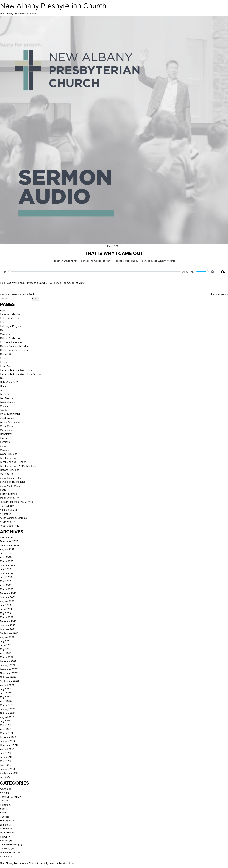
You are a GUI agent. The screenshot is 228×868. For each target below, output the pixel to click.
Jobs (3, 390)
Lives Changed (8, 402)
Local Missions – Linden (13, 462)
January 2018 (7, 769)
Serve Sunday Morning (13, 482)
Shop (3, 490)
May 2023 (6, 581)
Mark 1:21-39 (132, 261)
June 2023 (6, 577)
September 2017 (9, 773)
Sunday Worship (166, 261)
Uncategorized (8, 853)
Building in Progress (11, 326)
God (2, 817)
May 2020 (6, 697)
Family (3, 813)
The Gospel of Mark (100, 261)
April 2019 (6, 729)
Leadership (6, 394)
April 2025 (6, 557)
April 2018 (6, 765)
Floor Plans (6, 366)
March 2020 (7, 705)
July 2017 (5, 777)
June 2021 (6, 645)
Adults (3, 410)
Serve (3, 446)
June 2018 (6, 757)
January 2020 (8, 709)
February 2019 (8, 737)
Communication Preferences (16, 350)
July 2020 (6, 689)
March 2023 (7, 589)
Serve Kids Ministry (11, 478)
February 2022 (8, 621)
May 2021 (5, 649)
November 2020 (9, 673)
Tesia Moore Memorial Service (16, 502)
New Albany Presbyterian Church (53, 6)
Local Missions (8, 458)
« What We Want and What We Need (20, 294)
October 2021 (8, 629)
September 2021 (9, 633)
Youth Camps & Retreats (13, 518)
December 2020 (9, 669)
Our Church (7, 474)
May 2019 (5, 725)
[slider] (95, 272)
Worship (4, 857)
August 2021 (7, 637)
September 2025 (9, 546)
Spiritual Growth (9, 845)
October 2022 (8, 597)
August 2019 (7, 717)
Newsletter (6, 434)
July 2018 (5, 753)
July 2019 (5, 721)
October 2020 (8, 677)
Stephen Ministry (9, 498)
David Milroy (71, 261)
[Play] (5, 272)
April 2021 (6, 653)
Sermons (5, 442)
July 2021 (5, 641)
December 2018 (9, 745)
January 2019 (7, 741)
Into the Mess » (220, 294)
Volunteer (5, 514)
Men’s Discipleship (10, 414)
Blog (2, 322)
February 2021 (8, 661)
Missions (5, 450)
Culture (4, 805)
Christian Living (8, 797)
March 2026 (7, 538)
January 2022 (8, 625)
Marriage (5, 829)
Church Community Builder (15, 346)
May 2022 (6, 613)
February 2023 (8, 593)
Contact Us (6, 354)
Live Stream (6, 398)
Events (4, 358)
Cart (2, 330)
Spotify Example (9, 494)
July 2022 (6, 605)
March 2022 (7, 617)
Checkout (5, 334)
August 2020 (7, 685)
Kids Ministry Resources (13, 342)
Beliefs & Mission (9, 318)
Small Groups (7, 418)
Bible (3, 793)
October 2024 (8, 566)
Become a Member (10, 314)
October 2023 (8, 574)
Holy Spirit (6, 821)
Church (4, 801)
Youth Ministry (8, 522)
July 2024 (6, 569)
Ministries (5, 406)
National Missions (10, 470)
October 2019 (8, 713)
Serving (4, 841)
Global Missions (9, 454)
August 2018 (7, 749)
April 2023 (6, 585)
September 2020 (9, 681)
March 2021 (6, 657)
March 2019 (6, 733)
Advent (4, 789)
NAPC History (7, 833)
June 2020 (6, 693)
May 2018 (5, 761)
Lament (4, 825)
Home (3, 386)
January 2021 (7, 665)
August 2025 (7, 549)
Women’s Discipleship (12, 422)
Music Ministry (8, 426)
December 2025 (9, 541)
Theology (5, 849)
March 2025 (7, 561)
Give (2, 378)
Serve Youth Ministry (11, 486)
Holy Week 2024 (9, 382)
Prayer (4, 438)
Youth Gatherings (10, 526)
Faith (3, 809)
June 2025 (6, 554)
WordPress (69, 863)
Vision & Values (9, 510)
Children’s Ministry (10, 338)
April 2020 (6, 701)
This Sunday (7, 506)
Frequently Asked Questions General (21, 374)
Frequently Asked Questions (16, 370)
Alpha (3, 310)
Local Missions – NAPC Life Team (18, 466)
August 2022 (7, 601)
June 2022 (6, 609)
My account (6, 430)
